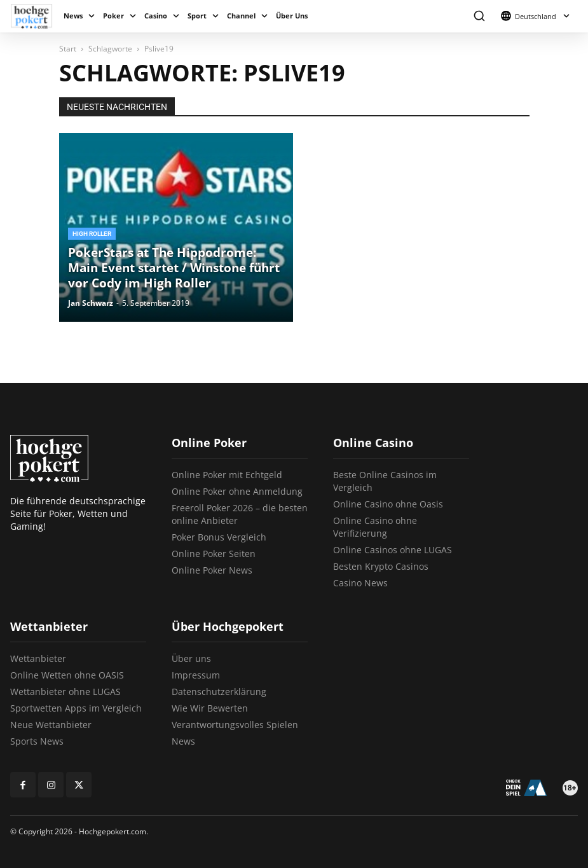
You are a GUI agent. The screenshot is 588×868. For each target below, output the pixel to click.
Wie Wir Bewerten (210, 708)
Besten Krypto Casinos (381, 566)
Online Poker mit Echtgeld (227, 475)
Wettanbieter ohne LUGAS (65, 692)
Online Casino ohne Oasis (388, 504)
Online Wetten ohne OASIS (67, 675)
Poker (113, 16)
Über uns (191, 658)
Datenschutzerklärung (219, 692)
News (73, 16)
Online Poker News (212, 570)
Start (68, 49)
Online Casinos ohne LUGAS (393, 550)
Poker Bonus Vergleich (219, 537)
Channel (241, 16)
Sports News (37, 741)
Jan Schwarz (91, 303)
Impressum (196, 675)
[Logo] (35, 16)
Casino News (360, 583)
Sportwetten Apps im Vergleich (76, 708)
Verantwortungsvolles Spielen (235, 725)
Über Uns (292, 16)
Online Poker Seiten (214, 554)
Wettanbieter (38, 658)
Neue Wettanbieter (51, 725)
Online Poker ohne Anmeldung (237, 491)
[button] (479, 16)
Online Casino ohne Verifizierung (375, 527)
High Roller (92, 234)
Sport (197, 16)
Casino (156, 16)
